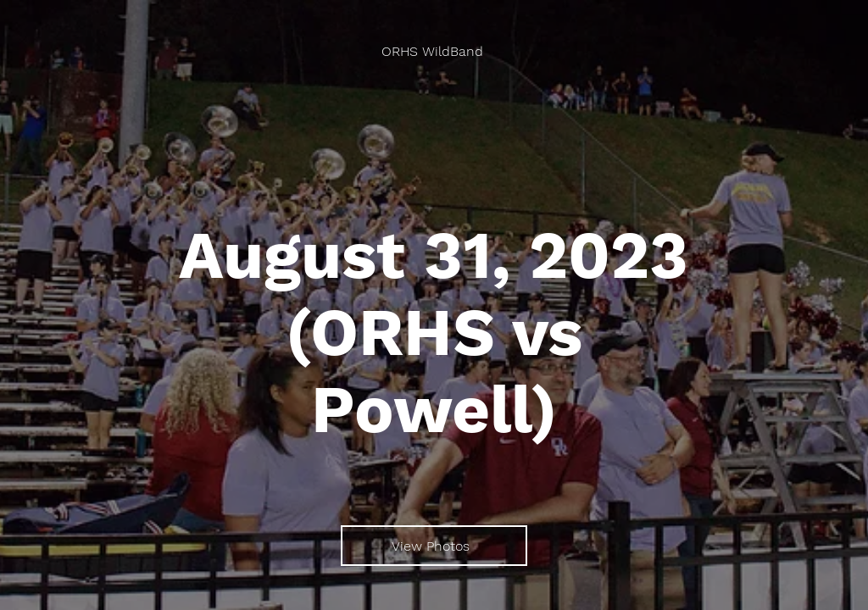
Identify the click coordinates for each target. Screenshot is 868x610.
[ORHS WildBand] (434, 51)
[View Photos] (434, 546)
